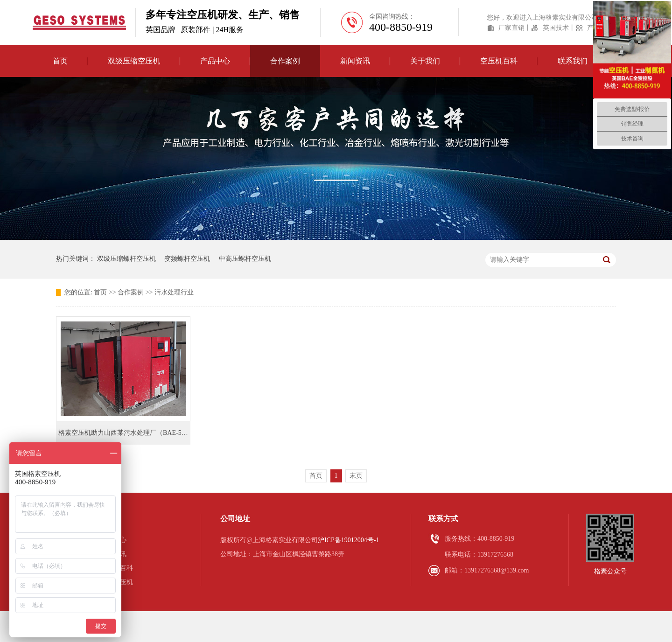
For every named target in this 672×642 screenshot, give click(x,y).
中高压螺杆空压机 (245, 259)
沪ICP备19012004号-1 (348, 540)
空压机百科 (117, 568)
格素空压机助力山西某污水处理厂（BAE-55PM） (129, 433)
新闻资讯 (113, 554)
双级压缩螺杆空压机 (126, 259)
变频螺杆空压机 (187, 259)
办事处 (110, 596)
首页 (60, 61)
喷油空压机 (117, 582)
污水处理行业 (174, 292)
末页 (356, 476)
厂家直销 (511, 28)
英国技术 (556, 28)
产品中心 (113, 540)
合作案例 (131, 292)
